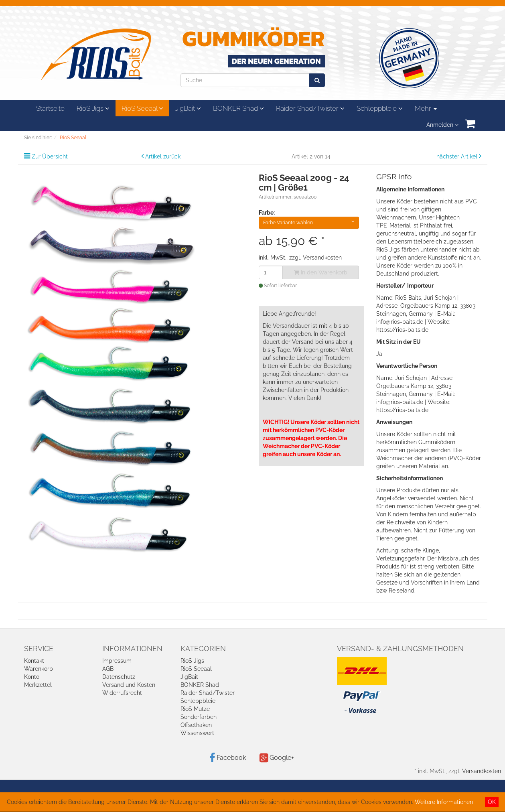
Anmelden (442, 125)
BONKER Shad (238, 108)
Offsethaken (196, 725)
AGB (108, 669)
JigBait (188, 108)
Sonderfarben (199, 717)
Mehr (426, 108)
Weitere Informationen (444, 802)
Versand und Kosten (129, 685)
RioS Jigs (93, 108)
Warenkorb (39, 669)
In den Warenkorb (321, 272)
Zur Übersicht (50, 156)
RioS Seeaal (142, 108)
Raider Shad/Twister (310, 108)
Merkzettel (38, 685)
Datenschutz (119, 677)
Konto (32, 677)
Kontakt (34, 661)
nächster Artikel (458, 156)
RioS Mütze (195, 709)
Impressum (117, 661)
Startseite (50, 108)
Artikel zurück (163, 156)
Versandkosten (322, 258)
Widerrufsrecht (122, 693)
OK (492, 802)
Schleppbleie (380, 108)
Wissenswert (197, 733)
